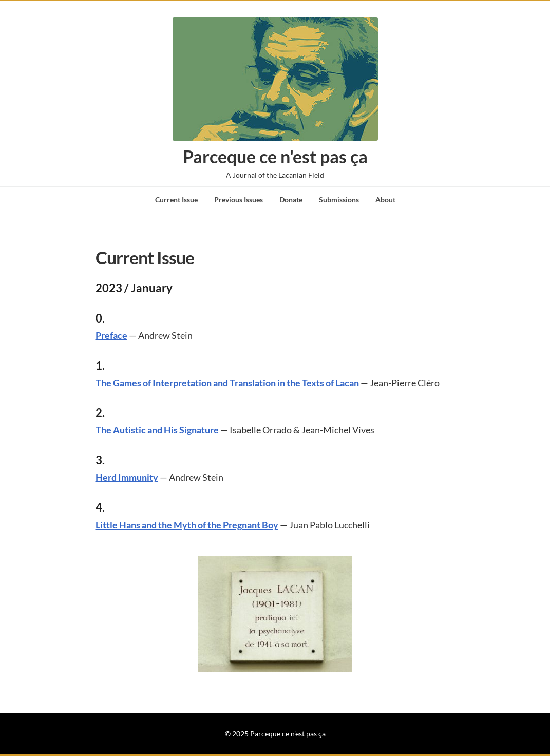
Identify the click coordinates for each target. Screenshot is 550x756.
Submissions (339, 200)
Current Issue (176, 200)
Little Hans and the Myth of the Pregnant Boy (187, 525)
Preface (111, 335)
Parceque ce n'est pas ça (275, 156)
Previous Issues (239, 200)
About (385, 200)
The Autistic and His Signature (157, 430)
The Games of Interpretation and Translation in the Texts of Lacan (227, 383)
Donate (291, 200)
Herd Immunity (127, 477)
